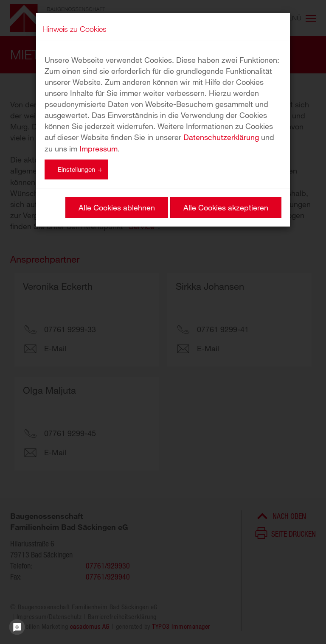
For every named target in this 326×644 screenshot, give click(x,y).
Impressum (98, 148)
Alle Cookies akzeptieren (226, 207)
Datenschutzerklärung (221, 137)
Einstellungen (76, 169)
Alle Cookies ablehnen (117, 207)
